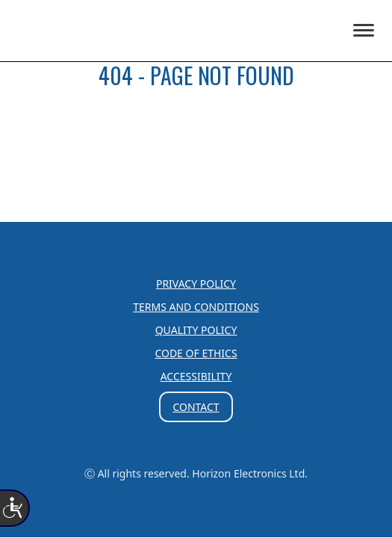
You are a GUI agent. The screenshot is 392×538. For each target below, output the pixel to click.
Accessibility (196, 376)
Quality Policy (196, 330)
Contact (196, 407)
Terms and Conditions (196, 307)
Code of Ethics (196, 353)
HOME (196, 120)
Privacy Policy (196, 284)
